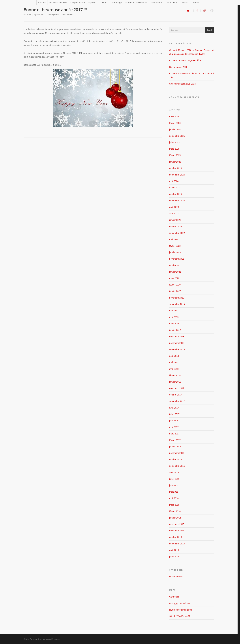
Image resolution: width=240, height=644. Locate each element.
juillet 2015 (174, 557)
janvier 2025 (175, 162)
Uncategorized (53, 15)
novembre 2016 (177, 453)
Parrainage (116, 3)
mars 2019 (174, 324)
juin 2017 (174, 421)
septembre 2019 (177, 304)
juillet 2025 (174, 142)
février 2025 (175, 155)
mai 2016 (174, 492)
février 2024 (175, 188)
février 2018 (175, 375)
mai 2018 (174, 362)
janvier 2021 (175, 272)
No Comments (67, 15)
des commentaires (181, 610)
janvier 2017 (175, 447)
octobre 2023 (176, 194)
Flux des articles (180, 603)
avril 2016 (174, 498)
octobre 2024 (176, 168)
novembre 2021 (177, 259)
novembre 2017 (177, 388)
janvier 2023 (175, 220)
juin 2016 (174, 485)
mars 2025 (174, 149)
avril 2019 (174, 317)
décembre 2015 (177, 524)
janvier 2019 (175, 330)
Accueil (42, 3)
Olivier (28, 15)
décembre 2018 (177, 337)
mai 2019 (174, 311)
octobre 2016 (176, 459)
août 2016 (174, 472)
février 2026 (175, 123)
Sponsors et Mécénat (136, 3)
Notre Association (58, 3)
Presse (185, 3)
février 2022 (175, 246)
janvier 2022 (175, 252)
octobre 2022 (176, 227)
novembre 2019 (177, 298)
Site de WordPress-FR (180, 616)
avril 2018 (174, 369)
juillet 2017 (174, 414)
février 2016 (175, 511)
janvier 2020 (175, 291)
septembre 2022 (177, 233)
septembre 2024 (177, 175)
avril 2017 (174, 427)
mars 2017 (174, 434)
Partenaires (157, 3)
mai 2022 (174, 239)
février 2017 (175, 440)
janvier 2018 (175, 382)
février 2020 (175, 285)
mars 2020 (174, 278)
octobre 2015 (176, 537)
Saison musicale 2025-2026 (183, 84)
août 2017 (174, 408)
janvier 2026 (175, 129)
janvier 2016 (175, 518)
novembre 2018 (177, 343)
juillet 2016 (174, 479)
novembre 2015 (177, 531)
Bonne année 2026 (178, 67)
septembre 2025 (177, 136)
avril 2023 (174, 214)
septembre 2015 (177, 544)
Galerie (103, 3)
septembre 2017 (177, 401)
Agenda (92, 3)
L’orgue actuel (78, 3)
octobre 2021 (176, 265)
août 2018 (174, 356)
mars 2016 (174, 505)
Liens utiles (172, 3)
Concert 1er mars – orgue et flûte (185, 60)
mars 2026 (174, 116)
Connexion (174, 597)
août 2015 (174, 550)
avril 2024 (174, 181)
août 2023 (174, 207)
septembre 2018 (177, 349)
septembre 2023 (177, 201)
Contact (195, 3)
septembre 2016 (177, 466)
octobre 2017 (176, 395)
